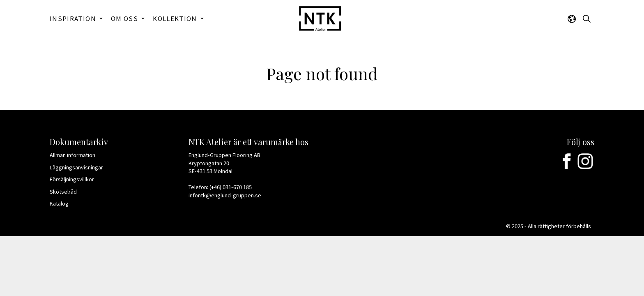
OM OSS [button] (125, 18)
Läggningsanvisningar (79, 167)
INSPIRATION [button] (74, 18)
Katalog (62, 203)
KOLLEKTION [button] (176, 18)
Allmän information (75, 155)
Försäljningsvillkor (75, 179)
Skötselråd (67, 191)
